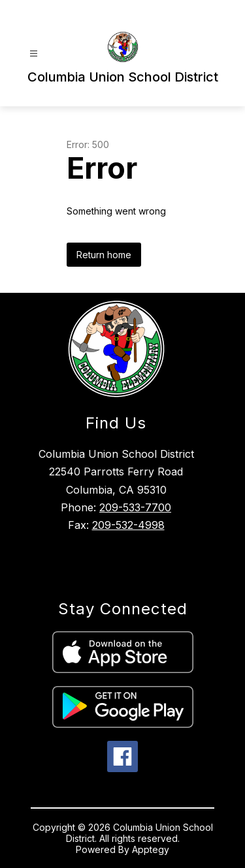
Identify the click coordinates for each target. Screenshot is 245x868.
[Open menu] (34, 54)
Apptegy (151, 849)
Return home (104, 255)
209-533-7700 (135, 507)
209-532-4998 (128, 525)
